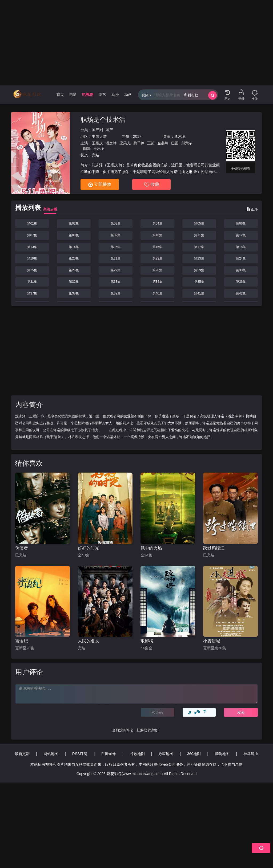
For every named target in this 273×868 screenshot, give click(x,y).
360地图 (194, 754)
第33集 (116, 282)
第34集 (157, 282)
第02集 (74, 223)
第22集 (157, 258)
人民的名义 (89, 641)
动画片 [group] (130, 95)
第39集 (116, 293)
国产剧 (97, 130)
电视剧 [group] (88, 95)
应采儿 (125, 143)
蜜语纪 (22, 641)
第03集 (116, 223)
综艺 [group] (102, 95)
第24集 (241, 258)
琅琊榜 (147, 641)
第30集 (241, 270)
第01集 (32, 223)
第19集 (32, 258)
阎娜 (87, 148)
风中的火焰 (151, 548)
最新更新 (22, 754)
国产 (109, 130)
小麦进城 (212, 641)
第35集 (199, 282)
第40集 (157, 293)
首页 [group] (60, 95)
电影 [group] (73, 95)
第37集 (32, 293)
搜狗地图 (222, 754)
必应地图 (166, 754)
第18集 (241, 247)
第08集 (74, 235)
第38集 (74, 293)
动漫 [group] (115, 95)
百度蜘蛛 (109, 754)
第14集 (74, 247)
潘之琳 (111, 143)
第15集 (116, 247)
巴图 (175, 143)
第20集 (74, 258)
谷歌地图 (137, 754)
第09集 (116, 235)
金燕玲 (163, 143)
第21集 (116, 258)
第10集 (157, 235)
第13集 (32, 247)
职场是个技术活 (103, 119)
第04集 (157, 223)
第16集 (157, 247)
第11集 (199, 235)
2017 (137, 136)
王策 (151, 143)
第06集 (241, 223)
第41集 (199, 293)
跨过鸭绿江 (214, 548)
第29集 (199, 270)
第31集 (32, 282)
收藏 (152, 185)
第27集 (116, 270)
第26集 (74, 270)
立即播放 (100, 185)
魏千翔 (139, 143)
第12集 (241, 235)
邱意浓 (187, 143)
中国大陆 (99, 136)
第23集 (199, 258)
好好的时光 (89, 548)
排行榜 (191, 95)
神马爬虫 (251, 754)
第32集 (74, 282)
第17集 (199, 247)
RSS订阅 (80, 754)
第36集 (241, 282)
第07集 (32, 235)
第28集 (157, 270)
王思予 (99, 148)
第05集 (199, 223)
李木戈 (180, 136)
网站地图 (51, 754)
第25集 (32, 270)
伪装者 (22, 548)
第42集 (241, 293)
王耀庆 (97, 143)
